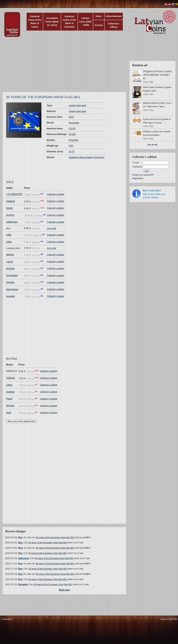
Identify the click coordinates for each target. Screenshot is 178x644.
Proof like (73, 140)
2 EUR (72, 128)
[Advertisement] (57, 66)
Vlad (9, 413)
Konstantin (12, 275)
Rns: (21, 537)
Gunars (10, 215)
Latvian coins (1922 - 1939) (85, 22)
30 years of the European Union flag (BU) (55, 537)
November (74, 123)
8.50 (71, 146)
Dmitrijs (10, 282)
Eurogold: (23, 584)
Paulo (9, 399)
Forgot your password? (143, 175)
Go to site (51, 228)
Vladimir (11, 201)
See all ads (153, 145)
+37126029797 (14, 194)
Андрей (10, 296)
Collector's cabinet (56, 194)
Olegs (9, 385)
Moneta (10, 406)
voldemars (12, 222)
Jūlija (9, 242)
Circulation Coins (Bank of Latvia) (52, 22)
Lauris (10, 262)
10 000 (72, 134)
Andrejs (10, 392)
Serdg (9, 208)
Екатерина (12, 289)
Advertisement (114, 16)
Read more (64, 590)
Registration (138, 178)
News (99, 16)
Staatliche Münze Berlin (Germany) (87, 157)
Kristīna (10, 268)
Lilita (9, 235)
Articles (99, 25)
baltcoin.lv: (24, 558)
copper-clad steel (77, 105)
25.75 (72, 151)
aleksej (10, 255)
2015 (71, 117)
